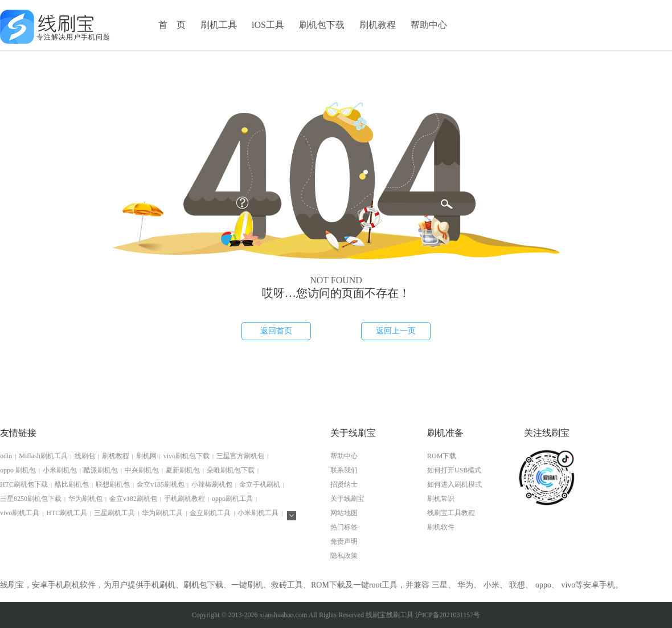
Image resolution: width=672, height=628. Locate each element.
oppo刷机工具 (232, 499)
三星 (440, 585)
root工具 (384, 585)
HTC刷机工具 (67, 513)
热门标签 (344, 527)
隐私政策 (344, 556)
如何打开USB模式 (454, 470)
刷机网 (146, 456)
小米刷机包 (60, 470)
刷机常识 (441, 499)
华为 (465, 585)
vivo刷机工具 (20, 513)
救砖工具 (287, 585)
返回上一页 (396, 331)
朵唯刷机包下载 (231, 470)
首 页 (172, 25)
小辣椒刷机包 (212, 484)
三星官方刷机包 (240, 456)
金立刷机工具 (210, 513)
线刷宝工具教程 (451, 513)
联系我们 (344, 470)
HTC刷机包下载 (24, 484)
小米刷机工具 (258, 513)
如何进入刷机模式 (454, 484)
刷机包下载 (322, 25)
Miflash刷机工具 (43, 456)
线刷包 (85, 456)
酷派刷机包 (101, 470)
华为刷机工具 (162, 513)
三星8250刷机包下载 (31, 499)
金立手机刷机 (260, 484)
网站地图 (344, 513)
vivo (568, 585)
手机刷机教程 (185, 499)
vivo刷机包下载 (187, 456)
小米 (491, 585)
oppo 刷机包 (18, 470)
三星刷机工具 (114, 513)
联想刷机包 (113, 484)
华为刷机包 (85, 499)
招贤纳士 (344, 484)
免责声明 (344, 541)
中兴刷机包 (142, 470)
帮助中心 (429, 25)
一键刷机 (247, 585)
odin (6, 456)
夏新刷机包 (183, 470)
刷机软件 (441, 527)
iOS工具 (268, 25)
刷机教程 (378, 25)
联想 (517, 585)
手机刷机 (159, 585)
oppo (543, 585)
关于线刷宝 (347, 499)
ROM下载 (442, 456)
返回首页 (276, 331)
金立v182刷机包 (133, 499)
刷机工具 (219, 25)
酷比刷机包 (72, 484)
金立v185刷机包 (161, 484)
